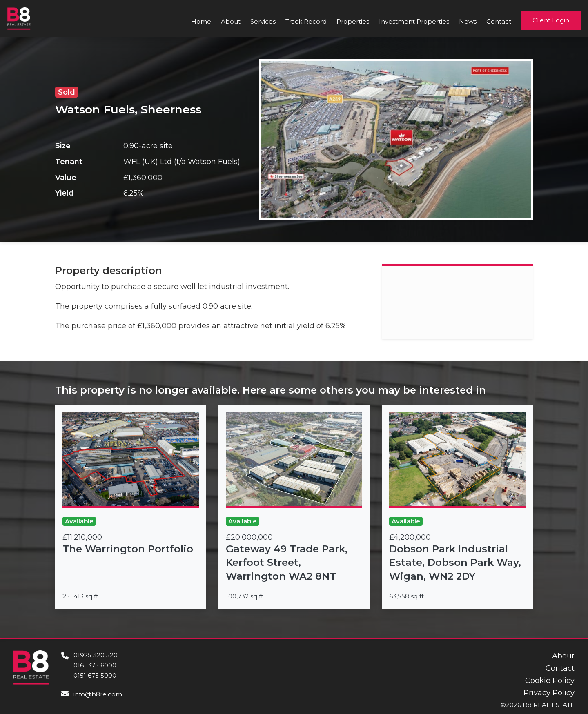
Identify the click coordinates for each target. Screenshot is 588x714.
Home (201, 21)
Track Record (306, 21)
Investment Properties (414, 21)
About (231, 21)
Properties (353, 21)
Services (263, 21)
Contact (499, 21)
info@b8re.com (98, 694)
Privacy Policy (549, 693)
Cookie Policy (550, 681)
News (468, 21)
